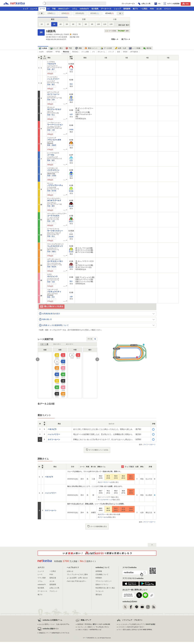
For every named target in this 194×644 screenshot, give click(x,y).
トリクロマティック (106, 500)
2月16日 (109, 13)
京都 (84, 19)
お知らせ (70, 571)
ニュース (34, 9)
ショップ (117, 9)
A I (48, 9)
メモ (93, 52)
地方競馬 (95, 9)
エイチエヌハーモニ (55, 261)
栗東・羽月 (51, 297)
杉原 (71, 176)
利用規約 (99, 578)
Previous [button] (38, 359)
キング (71, 146)
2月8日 (51, 13)
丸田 (71, 114)
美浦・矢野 (51, 100)
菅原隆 (71, 191)
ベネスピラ (52, 64)
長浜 (71, 84)
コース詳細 (111, 31)
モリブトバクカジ (54, 109)
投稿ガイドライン (102, 585)
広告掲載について (102, 574)
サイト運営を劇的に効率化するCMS (135, 630)
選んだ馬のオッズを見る (52, 307)
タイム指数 (85, 52)
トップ (25, 9)
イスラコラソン (53, 170)
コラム (75, 9)
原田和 (71, 267)
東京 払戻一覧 (123, 25)
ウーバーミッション (55, 125)
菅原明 (71, 252)
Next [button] (97, 359)
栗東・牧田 (51, 160)
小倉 (115, 19)
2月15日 (95, 13)
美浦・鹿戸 (51, 69)
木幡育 (71, 100)
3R (54, 24)
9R (92, 24)
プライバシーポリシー (104, 581)
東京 (53, 19)
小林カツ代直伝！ (89, 630)
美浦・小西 (51, 130)
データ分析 (106, 48)
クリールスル (104, 517)
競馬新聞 (127, 9)
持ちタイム (101, 52)
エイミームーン (53, 94)
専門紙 (58, 52)
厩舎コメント (91, 48)
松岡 (71, 161)
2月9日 (65, 13)
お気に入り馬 (54, 588)
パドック (111, 52)
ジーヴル (51, 155)
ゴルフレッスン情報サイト (93, 627)
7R (79, 24)
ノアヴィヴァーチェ (55, 185)
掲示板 (147, 48)
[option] (67, 373)
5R (67, 24)
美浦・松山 (51, 115)
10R (98, 24)
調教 (79, 48)
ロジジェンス (52, 276)
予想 (54, 9)
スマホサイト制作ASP (131, 627)
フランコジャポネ (54, 140)
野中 (71, 281)
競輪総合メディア (54, 633)
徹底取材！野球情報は (94, 624)
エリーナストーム (105, 482)
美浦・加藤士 (52, 252)
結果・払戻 (120, 48)
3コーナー (57, 344)
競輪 (185, 4)
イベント (168, 9)
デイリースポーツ (149, 444)
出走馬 (41, 52)
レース (42, 9)
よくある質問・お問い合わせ (77, 578)
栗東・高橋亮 (52, 145)
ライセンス (100, 591)
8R (86, 24)
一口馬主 (144, 9)
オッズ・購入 (56, 48)
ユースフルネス (53, 216)
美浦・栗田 (51, 206)
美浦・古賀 (51, 282)
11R (105, 24)
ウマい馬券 (42, 578)
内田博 (71, 237)
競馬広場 (53, 578)
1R (42, 24)
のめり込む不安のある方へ (76, 581)
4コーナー (70, 344)
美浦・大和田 (52, 176)
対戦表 (125, 52)
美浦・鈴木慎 (52, 191)
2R (48, 24)
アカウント (54, 591)
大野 (71, 297)
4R (61, 24)
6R (73, 24)
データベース (106, 9)
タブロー (102, 514)
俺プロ (135, 9)
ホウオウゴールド (54, 200)
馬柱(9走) (75, 52)
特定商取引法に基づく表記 (105, 588)
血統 (119, 52)
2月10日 (80, 13)
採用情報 (99, 571)
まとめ (159, 9)
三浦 (71, 70)
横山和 (71, 206)
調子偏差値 (134, 52)
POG (152, 9)
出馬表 (43, 48)
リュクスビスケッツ (55, 246)
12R (111, 24)
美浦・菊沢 (51, 85)
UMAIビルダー (64, 9)
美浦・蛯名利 (52, 267)
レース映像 (135, 48)
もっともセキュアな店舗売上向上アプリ (137, 624)
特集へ (114, 39)
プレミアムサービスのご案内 (77, 574)
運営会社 (99, 595)
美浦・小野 (51, 221)
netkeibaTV (84, 9)
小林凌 (71, 130)
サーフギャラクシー (55, 231)
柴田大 (71, 221)
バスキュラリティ (54, 292)
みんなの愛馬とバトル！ (54, 624)
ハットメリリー (53, 79)
